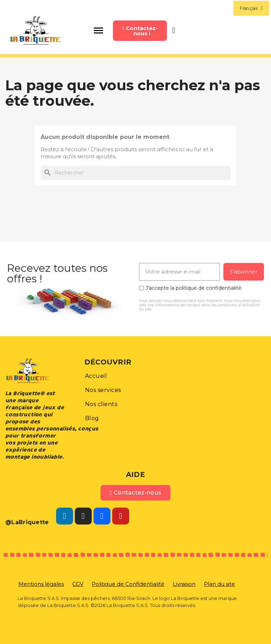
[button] (140, 31)
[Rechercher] (135, 173)
